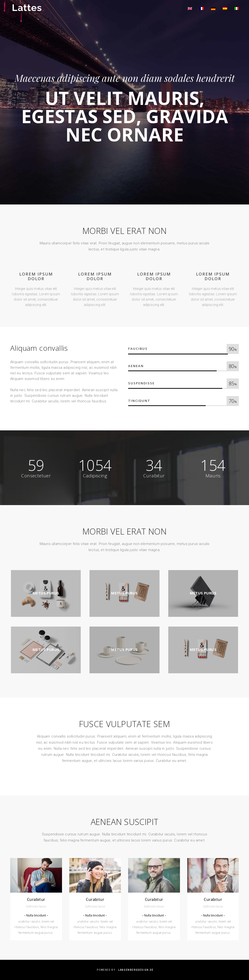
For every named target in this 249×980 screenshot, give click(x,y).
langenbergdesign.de (136, 970)
